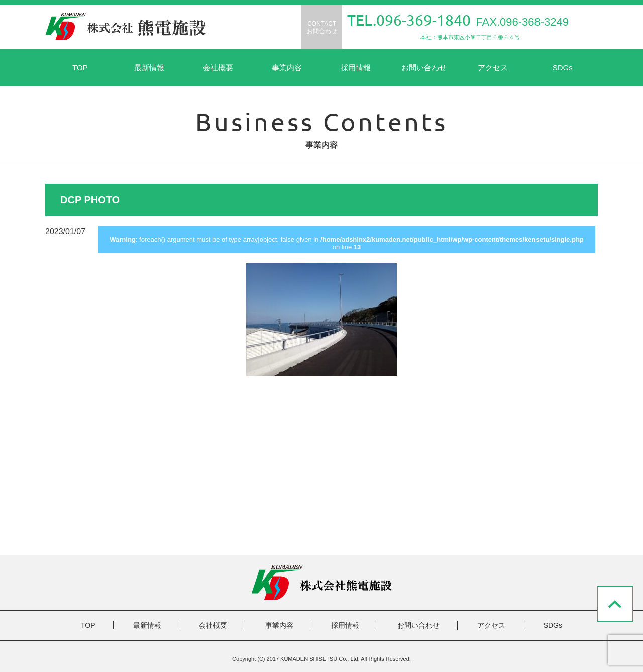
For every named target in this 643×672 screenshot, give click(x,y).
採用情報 (356, 68)
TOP (80, 68)
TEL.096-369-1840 (409, 20)
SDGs (563, 68)
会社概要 (218, 68)
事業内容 (287, 68)
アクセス (493, 68)
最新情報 (149, 68)
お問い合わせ (424, 68)
